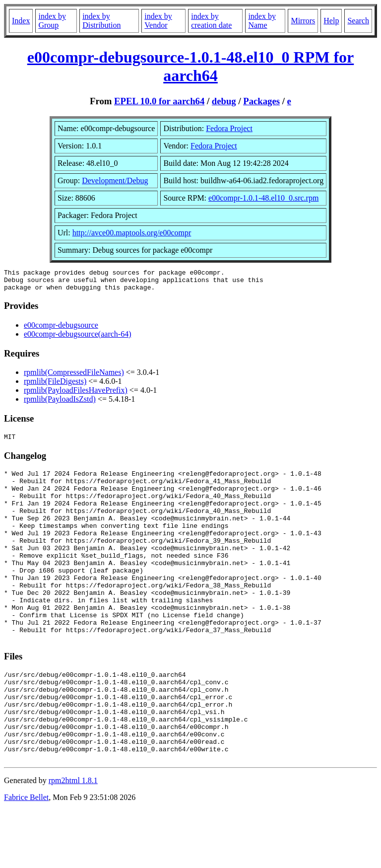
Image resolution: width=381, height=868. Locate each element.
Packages (261, 101)
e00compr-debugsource (61, 329)
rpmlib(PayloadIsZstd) (60, 403)
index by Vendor (158, 21)
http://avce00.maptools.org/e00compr (132, 233)
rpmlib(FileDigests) (55, 386)
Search (358, 21)
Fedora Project (229, 128)
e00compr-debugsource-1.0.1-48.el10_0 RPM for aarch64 (191, 66)
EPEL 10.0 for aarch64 (159, 101)
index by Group (52, 21)
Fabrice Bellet (26, 855)
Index (21, 21)
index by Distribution (101, 21)
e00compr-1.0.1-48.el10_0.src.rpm (263, 198)
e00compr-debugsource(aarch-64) (77, 338)
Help (331, 21)
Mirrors (303, 21)
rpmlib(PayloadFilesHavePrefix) (76, 395)
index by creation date (211, 21)
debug (224, 101)
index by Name (262, 21)
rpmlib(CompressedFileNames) (74, 377)
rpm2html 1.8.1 (73, 838)
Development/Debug (115, 181)
